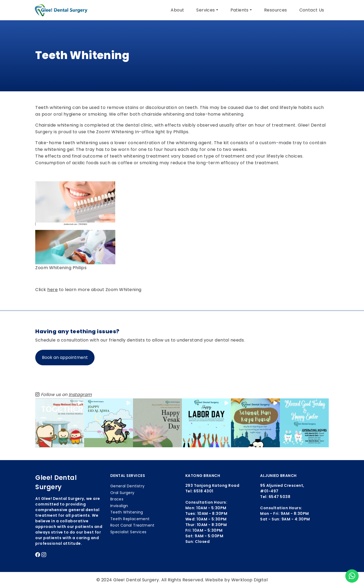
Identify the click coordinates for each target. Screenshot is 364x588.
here (52, 290)
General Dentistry (128, 486)
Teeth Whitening (127, 512)
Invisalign (119, 506)
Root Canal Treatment (132, 525)
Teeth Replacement (130, 519)
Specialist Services (128, 532)
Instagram (80, 395)
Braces (117, 499)
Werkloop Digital (249, 580)
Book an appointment (65, 357)
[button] (60, 423)
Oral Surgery (122, 493)
